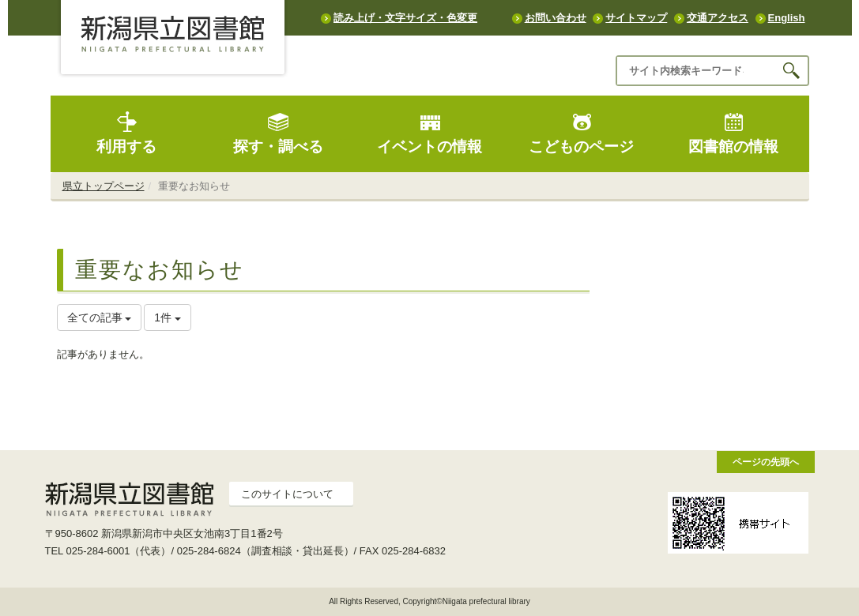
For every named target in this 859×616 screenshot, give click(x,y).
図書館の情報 (733, 133)
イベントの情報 (429, 133)
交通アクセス (718, 18)
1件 (168, 317)
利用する (126, 133)
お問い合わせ (556, 18)
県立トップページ (104, 186)
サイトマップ (636, 18)
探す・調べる (278, 133)
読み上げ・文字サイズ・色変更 (405, 18)
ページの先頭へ (766, 462)
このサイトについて (287, 494)
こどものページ (581, 133)
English (787, 18)
